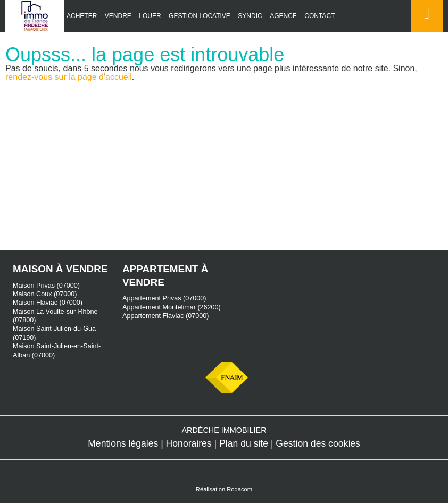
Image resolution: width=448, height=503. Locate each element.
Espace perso (425, 32)
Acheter (82, 16)
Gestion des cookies (318, 443)
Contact (320, 16)
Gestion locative (200, 16)
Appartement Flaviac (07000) (165, 316)
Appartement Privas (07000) (164, 298)
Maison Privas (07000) (46, 286)
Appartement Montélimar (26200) (172, 307)
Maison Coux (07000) (45, 294)
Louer (150, 16)
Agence (283, 16)
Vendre (118, 16)
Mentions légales (123, 443)
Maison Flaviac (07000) (48, 303)
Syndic (250, 16)
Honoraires (189, 443)
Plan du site (244, 443)
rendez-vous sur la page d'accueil (69, 77)
